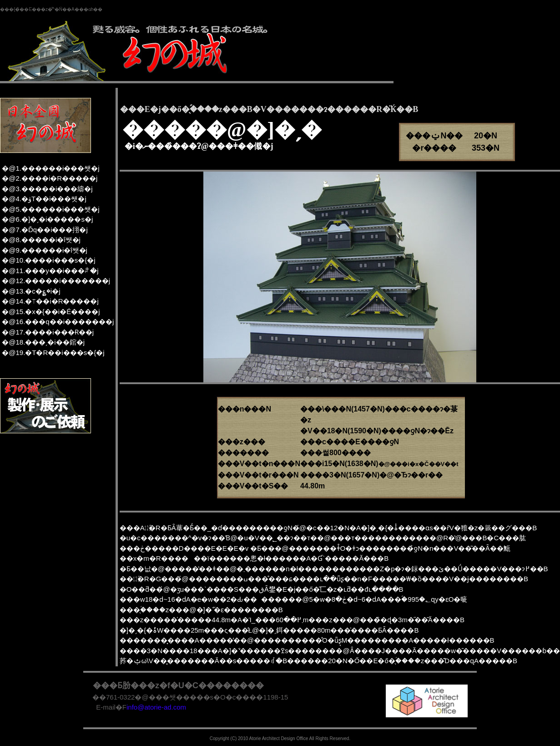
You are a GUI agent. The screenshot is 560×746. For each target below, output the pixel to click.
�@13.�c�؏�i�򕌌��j (31, 291)
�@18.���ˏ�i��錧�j (43, 342)
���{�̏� (12, 9)
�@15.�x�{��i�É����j (51, 312)
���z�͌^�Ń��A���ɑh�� (67, 9)
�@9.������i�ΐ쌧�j (45, 250)
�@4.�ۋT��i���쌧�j (44, 199)
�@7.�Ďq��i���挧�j (45, 230)
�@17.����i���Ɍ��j (48, 332)
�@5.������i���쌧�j (50, 209)
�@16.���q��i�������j (58, 322)
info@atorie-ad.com (156, 707)
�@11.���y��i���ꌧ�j (50, 271)
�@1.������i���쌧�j (50, 168)
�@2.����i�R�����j (50, 178)
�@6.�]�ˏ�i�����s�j (47, 219)
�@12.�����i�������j (56, 281)
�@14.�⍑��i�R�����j (50, 301)
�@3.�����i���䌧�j (47, 189)
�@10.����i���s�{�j (48, 260)
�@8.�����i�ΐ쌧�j (41, 240)
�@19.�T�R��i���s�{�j (53, 353)
